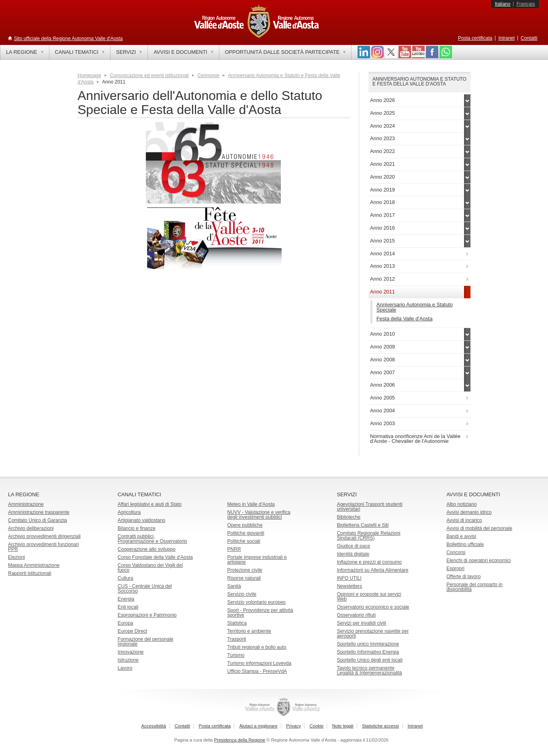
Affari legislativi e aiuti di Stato (150, 504)
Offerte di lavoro (463, 577)
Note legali (343, 726)
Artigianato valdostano (142, 520)
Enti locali (128, 607)
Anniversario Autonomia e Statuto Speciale (415, 307)
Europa (126, 623)
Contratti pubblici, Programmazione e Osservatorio (152, 539)
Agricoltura (129, 512)
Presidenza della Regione (240, 740)
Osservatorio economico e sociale (373, 607)
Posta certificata (475, 38)
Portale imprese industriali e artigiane (257, 560)
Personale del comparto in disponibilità (474, 587)
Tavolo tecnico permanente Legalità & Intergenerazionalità (369, 670)
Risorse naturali (244, 578)
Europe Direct (132, 631)
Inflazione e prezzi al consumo (369, 562)
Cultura (126, 578)
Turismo (236, 655)
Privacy (293, 726)
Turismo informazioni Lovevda (260, 663)
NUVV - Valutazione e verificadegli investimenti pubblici (259, 515)
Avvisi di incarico (464, 520)
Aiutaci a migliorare (259, 726)
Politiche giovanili (246, 533)
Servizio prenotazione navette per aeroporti (373, 634)
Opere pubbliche (245, 525)
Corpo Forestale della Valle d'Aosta (155, 557)
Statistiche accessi (380, 726)
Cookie (316, 726)
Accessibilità (154, 726)
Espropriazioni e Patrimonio (147, 615)
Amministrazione (26, 504)
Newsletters (349, 586)
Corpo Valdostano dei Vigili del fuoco (150, 568)
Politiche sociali (244, 541)
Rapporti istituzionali (30, 573)
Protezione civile (245, 570)
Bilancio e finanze (137, 528)
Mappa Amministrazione (34, 565)
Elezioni (16, 557)
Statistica (237, 623)
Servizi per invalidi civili (361, 623)
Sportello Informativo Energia (368, 652)
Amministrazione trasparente (39, 512)
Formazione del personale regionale (146, 642)
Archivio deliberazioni (31, 528)
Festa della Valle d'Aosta (405, 319)
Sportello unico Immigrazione (368, 644)
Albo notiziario (461, 504)
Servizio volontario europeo (257, 602)
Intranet (506, 38)
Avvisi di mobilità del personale (479, 528)
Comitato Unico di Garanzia (38, 520)
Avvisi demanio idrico (469, 512)
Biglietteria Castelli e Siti (363, 525)
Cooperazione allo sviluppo (147, 549)
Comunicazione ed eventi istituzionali (149, 75)
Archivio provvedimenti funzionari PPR (43, 547)
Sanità (234, 586)
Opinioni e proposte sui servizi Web (369, 597)
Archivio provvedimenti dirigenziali (44, 536)
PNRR (234, 549)
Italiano (503, 4)
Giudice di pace (353, 546)
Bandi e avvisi (461, 536)
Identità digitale (353, 554)
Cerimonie (208, 75)
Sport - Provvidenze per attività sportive (260, 613)
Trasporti (237, 639)
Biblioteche (349, 517)
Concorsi (456, 552)
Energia (126, 599)
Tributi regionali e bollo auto (257, 647)
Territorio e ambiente (249, 631)
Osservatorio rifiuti (356, 615)
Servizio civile (242, 594)
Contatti (529, 38)
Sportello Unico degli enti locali (369, 660)
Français (526, 4)
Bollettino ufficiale (465, 544)
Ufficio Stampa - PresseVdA (257, 671)
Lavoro (125, 668)
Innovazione (131, 652)
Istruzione (128, 660)
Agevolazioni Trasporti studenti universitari (369, 507)
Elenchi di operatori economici (478, 560)
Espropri (455, 569)
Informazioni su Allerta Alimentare (372, 570)
